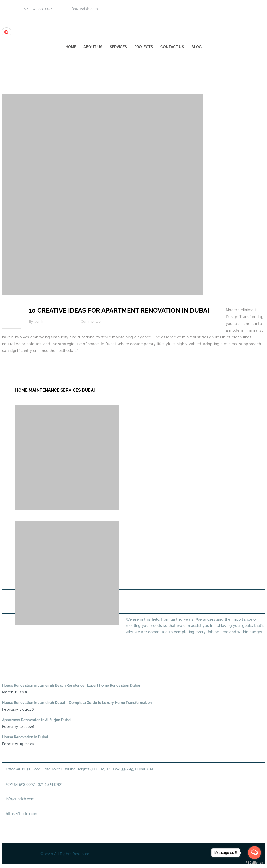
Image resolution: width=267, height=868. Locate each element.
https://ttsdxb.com (22, 814)
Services (118, 47)
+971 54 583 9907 (37, 9)
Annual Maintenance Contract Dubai (214, 576)
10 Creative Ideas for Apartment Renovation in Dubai (119, 310)
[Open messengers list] (254, 853)
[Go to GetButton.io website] (254, 863)
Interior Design (63, 322)
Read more (12, 364)
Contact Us (172, 47)
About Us (93, 47)
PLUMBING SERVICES (226, 564)
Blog (196, 47)
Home (71, 47)
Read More (11, 648)
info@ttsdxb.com (83, 9)
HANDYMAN (151, 576)
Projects (144, 47)
